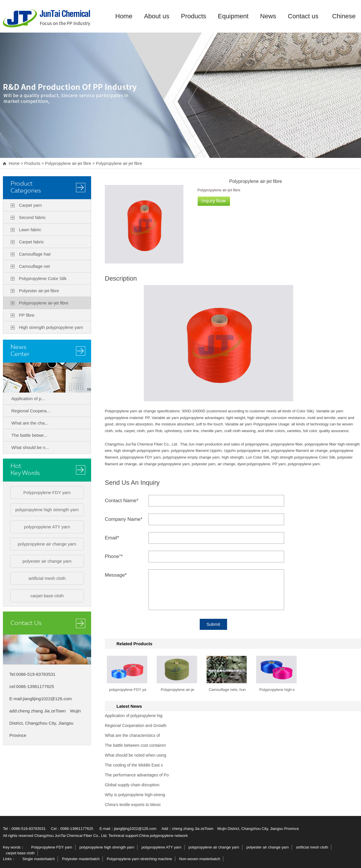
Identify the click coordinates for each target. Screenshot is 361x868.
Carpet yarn (30, 205)
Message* (116, 575)
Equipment (233, 16)
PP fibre (27, 315)
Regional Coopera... (31, 411)
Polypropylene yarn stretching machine (139, 859)
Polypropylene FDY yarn (47, 492)
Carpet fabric (31, 242)
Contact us (303, 16)
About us (157, 16)
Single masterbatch (39, 859)
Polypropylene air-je (177, 690)
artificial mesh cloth (47, 578)
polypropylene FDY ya (128, 690)
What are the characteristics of (132, 735)
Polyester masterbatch (81, 859)
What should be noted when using (136, 755)
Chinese (344, 16)
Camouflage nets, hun (227, 690)
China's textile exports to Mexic (133, 805)
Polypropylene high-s (277, 690)
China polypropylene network (163, 836)
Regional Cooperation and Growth (136, 726)
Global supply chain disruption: (133, 785)
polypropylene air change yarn (47, 544)
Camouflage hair (35, 254)
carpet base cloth (47, 596)
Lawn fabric (30, 230)
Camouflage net (34, 266)
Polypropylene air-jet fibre (68, 163)
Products (194, 16)
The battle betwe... (29, 435)
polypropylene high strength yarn (47, 510)
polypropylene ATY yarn (47, 527)
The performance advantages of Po (137, 775)
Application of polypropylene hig (134, 716)
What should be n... (30, 447)
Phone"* (114, 556)
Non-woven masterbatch (200, 859)
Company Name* (124, 519)
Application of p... (28, 399)
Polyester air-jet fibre (39, 291)
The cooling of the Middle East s (134, 765)
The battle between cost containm (135, 745)
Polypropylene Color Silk (43, 278)
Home (124, 16)
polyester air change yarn (47, 561)
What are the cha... (30, 423)
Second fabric (32, 217)
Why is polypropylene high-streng (135, 795)
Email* (112, 538)
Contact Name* (122, 501)
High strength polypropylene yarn (51, 327)
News (268, 16)
